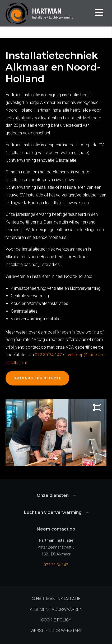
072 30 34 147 (48, 355)
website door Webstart (56, 631)
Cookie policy (56, 620)
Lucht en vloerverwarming (53, 512)
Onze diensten (59, 32)
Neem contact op (56, 529)
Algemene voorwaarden (56, 609)
